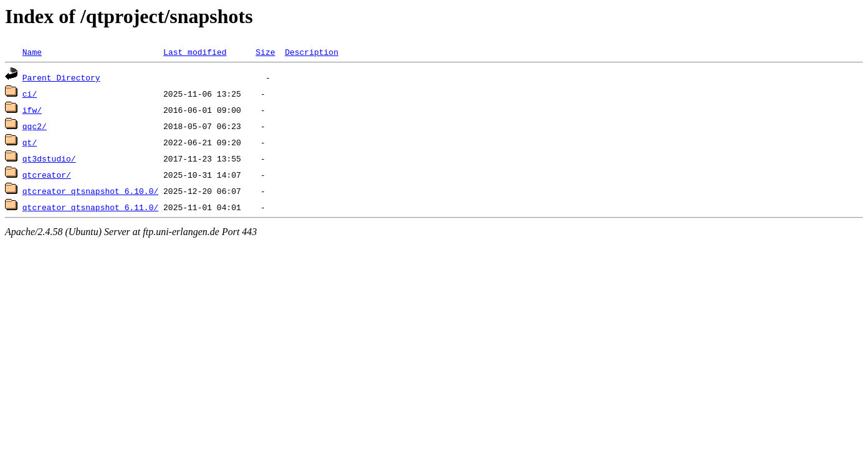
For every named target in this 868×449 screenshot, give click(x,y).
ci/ (30, 94)
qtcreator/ (47, 175)
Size (265, 52)
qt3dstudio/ (49, 158)
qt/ (30, 142)
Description (312, 52)
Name (32, 52)
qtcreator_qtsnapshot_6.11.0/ (90, 207)
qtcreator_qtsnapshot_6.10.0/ (90, 191)
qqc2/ (35, 126)
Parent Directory (61, 77)
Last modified (195, 52)
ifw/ (32, 110)
